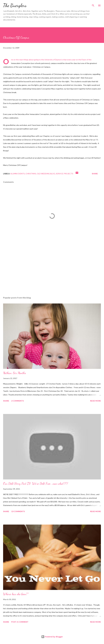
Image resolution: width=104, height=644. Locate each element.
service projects (65, 174)
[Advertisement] (52, 270)
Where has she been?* (16, 594)
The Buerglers (15, 5)
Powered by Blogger (52, 637)
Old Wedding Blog (46, 174)
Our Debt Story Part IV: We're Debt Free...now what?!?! (35, 484)
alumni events (18, 174)
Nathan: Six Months (15, 373)
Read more (96, 401)
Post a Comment (20, 622)
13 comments (18, 511)
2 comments (17, 401)
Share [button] (95, 174)
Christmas (31, 174)
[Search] (93, 5)
